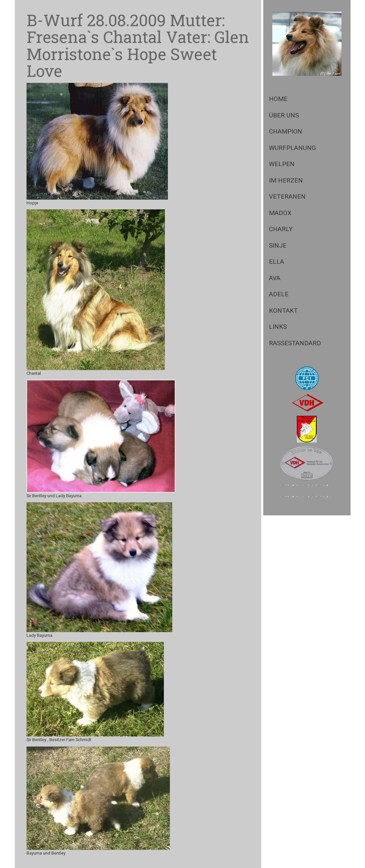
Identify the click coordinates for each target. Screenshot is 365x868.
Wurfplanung (292, 148)
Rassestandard (295, 343)
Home (278, 99)
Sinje (278, 245)
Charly (281, 229)
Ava (275, 278)
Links (278, 327)
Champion (286, 131)
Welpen (282, 164)
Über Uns (284, 115)
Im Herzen (286, 180)
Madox (280, 213)
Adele (279, 294)
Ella (277, 262)
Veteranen (287, 196)
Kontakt (283, 311)
